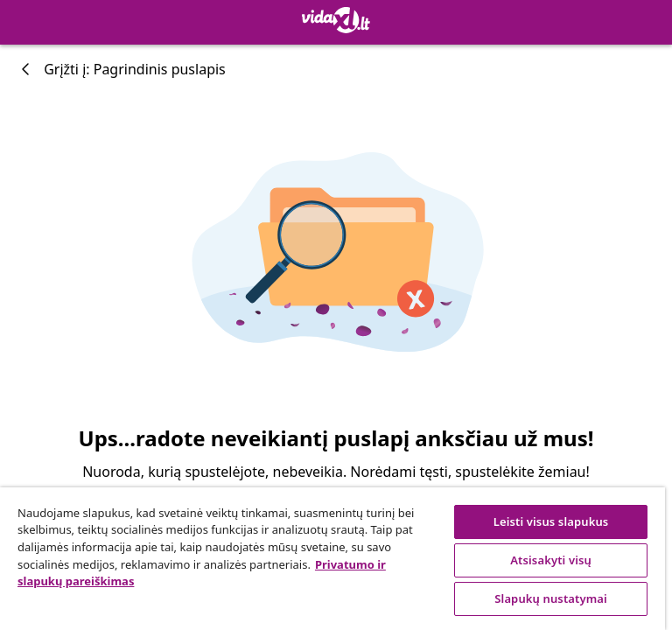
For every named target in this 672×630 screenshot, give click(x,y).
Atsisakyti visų (551, 560)
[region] (332, 559)
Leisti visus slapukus (551, 521)
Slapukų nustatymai (551, 598)
